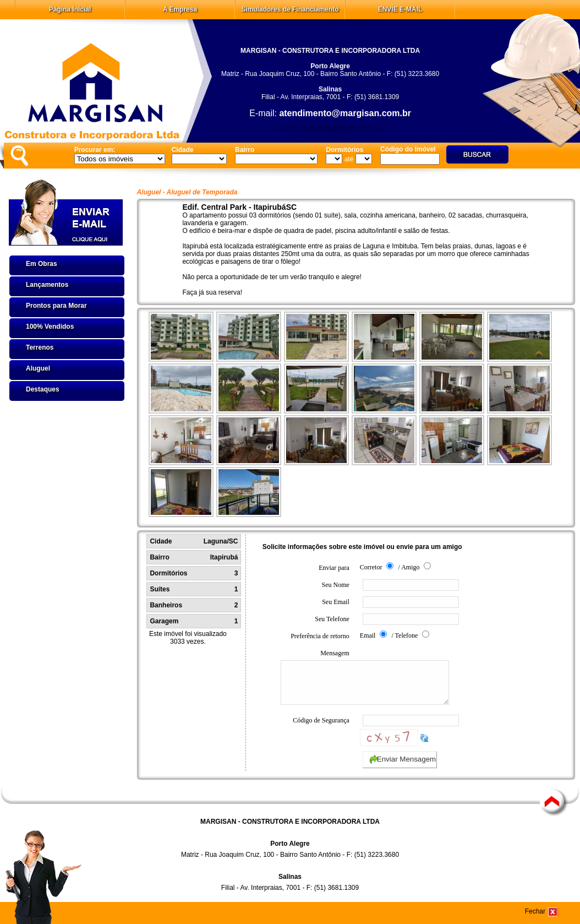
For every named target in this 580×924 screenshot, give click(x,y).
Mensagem (315, 681)
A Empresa (180, 9)
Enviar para (334, 568)
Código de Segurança (321, 729)
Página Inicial (70, 9)
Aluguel (38, 368)
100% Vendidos (50, 327)
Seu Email (336, 602)
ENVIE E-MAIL (400, 9)
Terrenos (40, 347)
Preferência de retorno (320, 636)
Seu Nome (335, 585)
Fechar (535, 911)
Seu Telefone (332, 619)
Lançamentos (47, 285)
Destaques (43, 389)
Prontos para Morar (56, 306)
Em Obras (42, 264)
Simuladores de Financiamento (290, 9)
